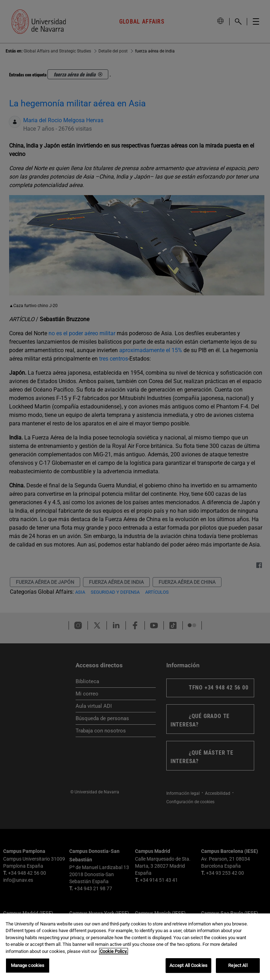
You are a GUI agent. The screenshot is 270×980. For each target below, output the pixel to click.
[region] (135, 947)
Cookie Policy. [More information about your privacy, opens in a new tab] (114, 951)
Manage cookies (28, 965)
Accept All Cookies (188, 965)
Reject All (238, 965)
